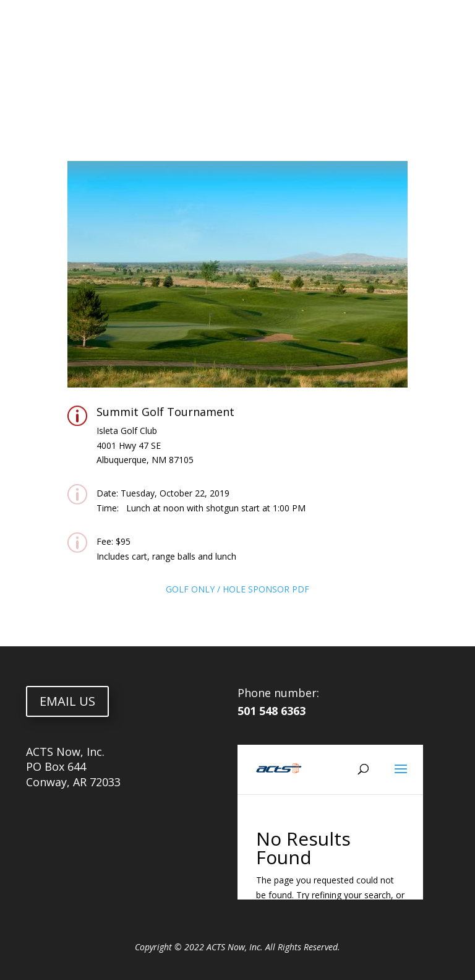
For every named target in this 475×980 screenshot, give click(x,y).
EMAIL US (67, 701)
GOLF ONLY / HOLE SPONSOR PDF (237, 589)
